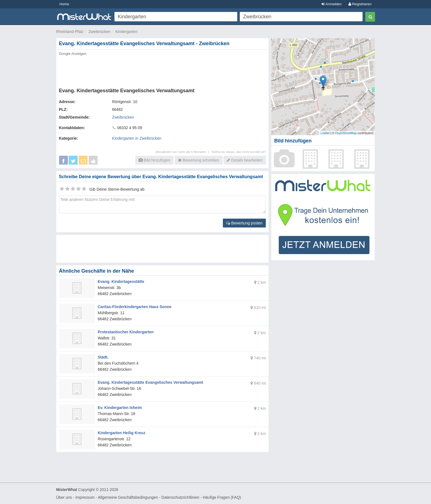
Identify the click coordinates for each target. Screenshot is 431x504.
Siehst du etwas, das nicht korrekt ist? (239, 152)
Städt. (103, 357)
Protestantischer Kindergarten (126, 332)
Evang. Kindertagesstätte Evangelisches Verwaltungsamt (151, 382)
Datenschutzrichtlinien (180, 497)
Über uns (64, 497)
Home (64, 4)
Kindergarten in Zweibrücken (137, 138)
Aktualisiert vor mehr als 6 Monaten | (184, 152)
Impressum (85, 497)
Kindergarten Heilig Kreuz (122, 433)
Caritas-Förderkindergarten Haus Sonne (135, 307)
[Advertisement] (162, 70)
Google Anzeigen (73, 54)
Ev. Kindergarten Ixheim (120, 408)
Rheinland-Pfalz (70, 32)
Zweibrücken (99, 32)
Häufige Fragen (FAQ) (222, 497)
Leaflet (325, 133)
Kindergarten (126, 32)
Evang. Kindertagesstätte (121, 282)
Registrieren (360, 4)
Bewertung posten (244, 223)
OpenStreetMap (346, 133)
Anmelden (331, 4)
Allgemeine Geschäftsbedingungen (128, 497)
